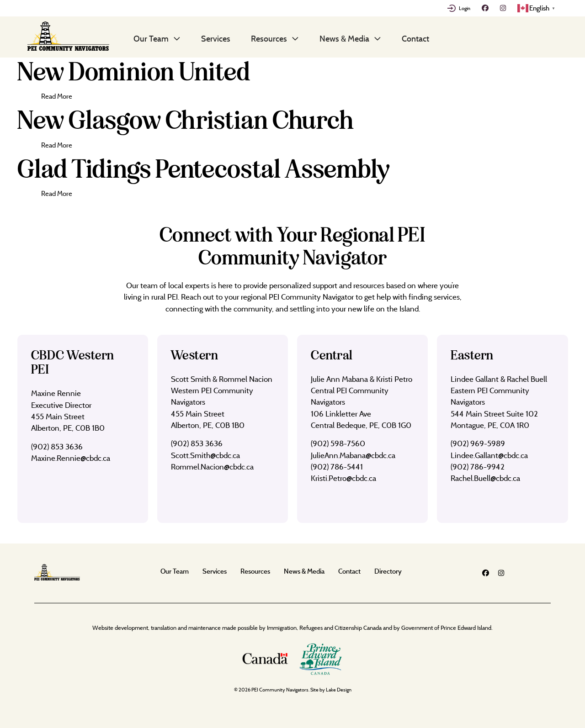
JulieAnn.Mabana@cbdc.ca (353, 455)
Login (465, 8)
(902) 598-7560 (338, 443)
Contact (415, 38)
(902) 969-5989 (478, 443)
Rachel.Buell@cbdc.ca (485, 478)
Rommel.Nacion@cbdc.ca (212, 467)
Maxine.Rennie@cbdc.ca (71, 458)
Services (216, 38)
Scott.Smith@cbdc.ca (205, 455)
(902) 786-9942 (478, 467)
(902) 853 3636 (57, 446)
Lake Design (339, 690)
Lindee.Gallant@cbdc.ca (489, 455)
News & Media (344, 38)
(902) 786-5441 (337, 467)
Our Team (151, 38)
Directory (388, 571)
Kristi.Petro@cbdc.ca (343, 478)
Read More (57, 96)
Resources (269, 38)
